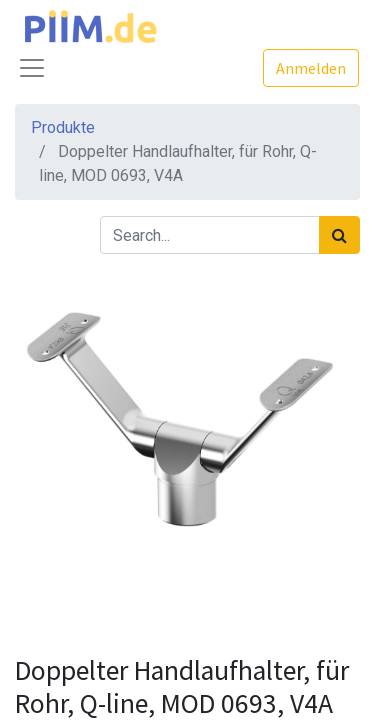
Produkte (63, 127)
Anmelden (311, 68)
